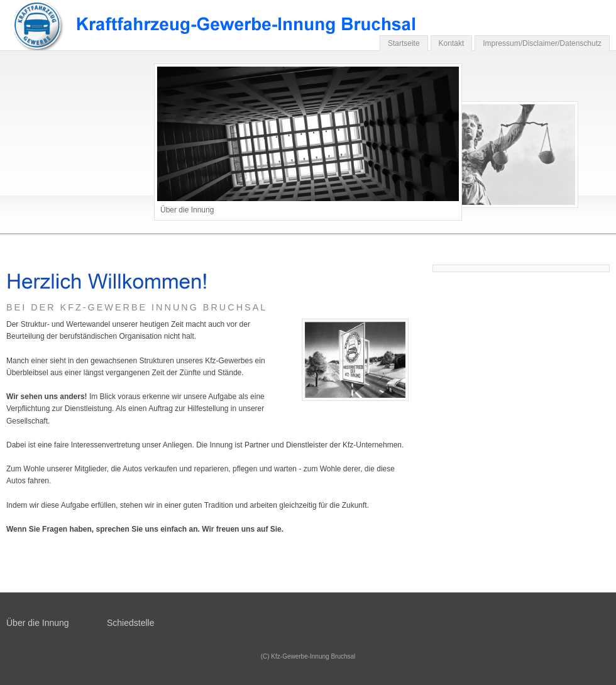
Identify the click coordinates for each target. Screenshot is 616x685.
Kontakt (452, 43)
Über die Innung (38, 623)
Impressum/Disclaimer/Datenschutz (542, 43)
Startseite (404, 43)
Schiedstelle (131, 623)
